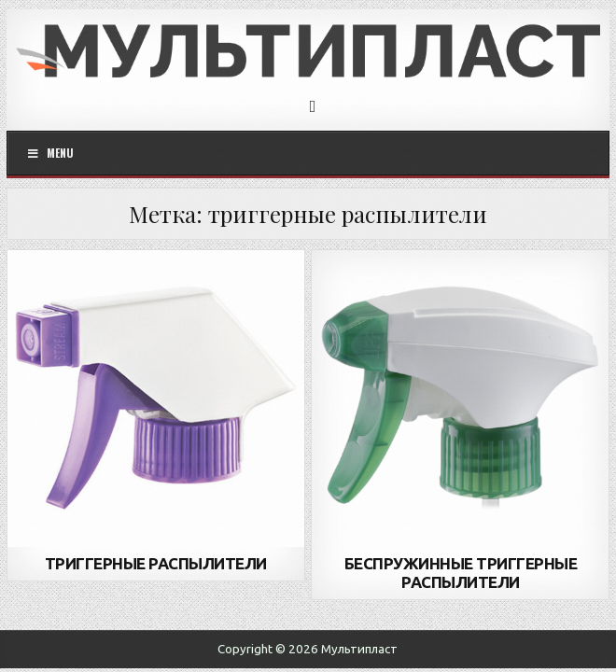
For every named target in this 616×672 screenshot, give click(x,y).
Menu (50, 153)
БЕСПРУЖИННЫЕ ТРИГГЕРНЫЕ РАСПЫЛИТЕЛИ (461, 573)
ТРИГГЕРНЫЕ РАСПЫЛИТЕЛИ (156, 563)
